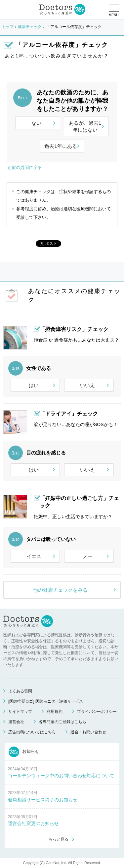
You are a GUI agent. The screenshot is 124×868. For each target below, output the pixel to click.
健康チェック (30, 27)
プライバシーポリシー (97, 712)
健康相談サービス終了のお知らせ (43, 800)
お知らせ (24, 752)
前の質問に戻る (27, 167)
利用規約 (55, 712)
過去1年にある (61, 146)
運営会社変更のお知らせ (33, 823)
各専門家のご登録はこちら (62, 722)
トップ (8, 27)
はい (34, 385)
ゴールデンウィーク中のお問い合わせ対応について (61, 776)
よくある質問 (20, 691)
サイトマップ (20, 712)
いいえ (87, 385)
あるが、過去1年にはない (85, 126)
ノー (88, 556)
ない (36, 123)
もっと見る (59, 839)
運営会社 (16, 722)
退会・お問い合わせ (88, 732)
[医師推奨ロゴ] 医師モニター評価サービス (46, 701)
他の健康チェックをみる (60, 590)
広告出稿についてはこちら (32, 732)
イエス (34, 556)
